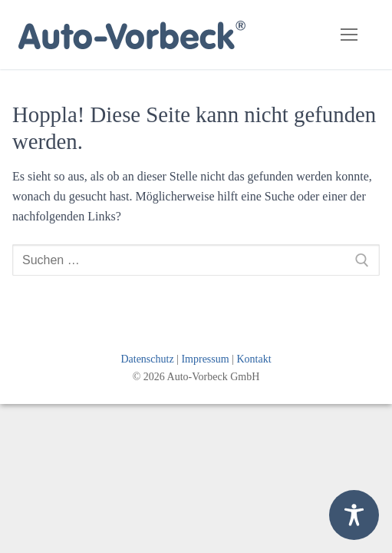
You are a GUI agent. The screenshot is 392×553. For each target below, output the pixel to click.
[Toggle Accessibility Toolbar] (354, 515)
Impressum (205, 359)
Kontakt (254, 359)
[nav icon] (349, 35)
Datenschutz (147, 359)
